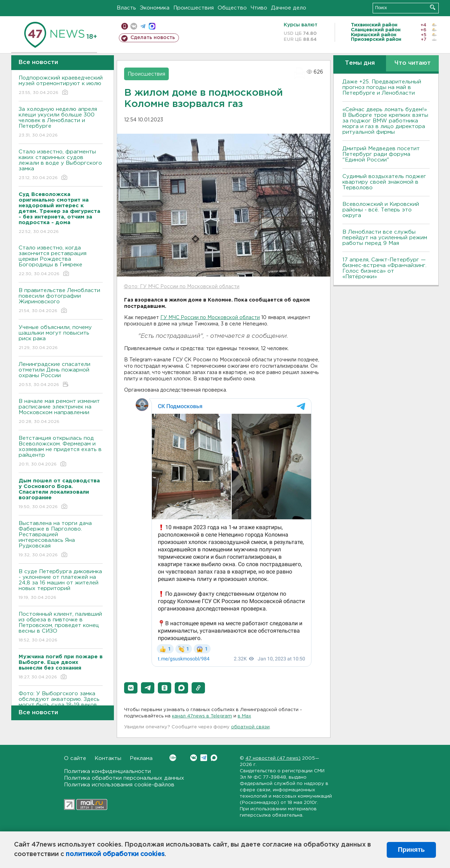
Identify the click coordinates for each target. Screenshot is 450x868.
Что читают (413, 63)
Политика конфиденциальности (107, 771)
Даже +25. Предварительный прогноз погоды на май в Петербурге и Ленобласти (382, 87)
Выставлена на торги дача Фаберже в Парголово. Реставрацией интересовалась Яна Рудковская (61, 540)
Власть (126, 8)
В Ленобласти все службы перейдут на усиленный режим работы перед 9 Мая (385, 238)
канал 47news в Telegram (202, 716)
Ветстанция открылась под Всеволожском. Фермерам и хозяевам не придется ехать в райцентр (61, 452)
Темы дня (360, 63)
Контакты (108, 758)
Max (214, 758)
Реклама (141, 758)
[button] (131, 688)
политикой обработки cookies (115, 854)
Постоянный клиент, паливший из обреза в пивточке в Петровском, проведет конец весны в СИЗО (61, 628)
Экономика (155, 8)
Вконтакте (173, 758)
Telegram (204, 758)
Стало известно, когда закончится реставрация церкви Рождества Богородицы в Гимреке (61, 261)
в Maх (244, 716)
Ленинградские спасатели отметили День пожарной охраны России (61, 375)
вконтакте (134, 26)
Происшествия (194, 8)
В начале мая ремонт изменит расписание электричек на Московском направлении (61, 412)
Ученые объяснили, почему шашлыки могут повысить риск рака (61, 338)
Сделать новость (153, 38)
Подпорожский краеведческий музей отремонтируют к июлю (61, 86)
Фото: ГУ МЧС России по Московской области (182, 287)
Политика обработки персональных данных (124, 778)
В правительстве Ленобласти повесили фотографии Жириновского (61, 301)
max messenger (152, 26)
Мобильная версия (125, 26)
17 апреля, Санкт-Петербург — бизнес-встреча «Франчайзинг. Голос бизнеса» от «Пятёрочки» (384, 268)
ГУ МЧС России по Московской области (210, 318)
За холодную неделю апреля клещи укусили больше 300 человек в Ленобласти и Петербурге (61, 123)
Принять (411, 850)
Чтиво (259, 8)
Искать (433, 7)
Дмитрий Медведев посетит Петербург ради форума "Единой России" (381, 154)
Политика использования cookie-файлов (119, 785)
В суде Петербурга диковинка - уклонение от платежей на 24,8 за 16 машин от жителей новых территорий (61, 585)
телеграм (143, 26)
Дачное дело (289, 8)
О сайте (75, 758)
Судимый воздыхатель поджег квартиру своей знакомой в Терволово (384, 182)
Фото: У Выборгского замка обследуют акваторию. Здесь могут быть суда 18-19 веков (61, 704)
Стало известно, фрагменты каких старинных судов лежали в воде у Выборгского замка (61, 165)
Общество (232, 8)
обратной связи (250, 727)
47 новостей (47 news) (273, 758)
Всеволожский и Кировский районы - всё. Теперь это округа (381, 210)
